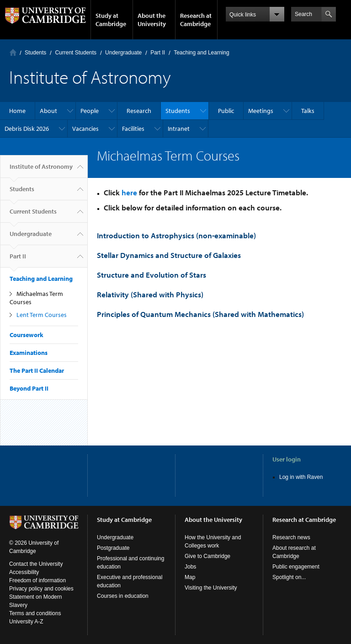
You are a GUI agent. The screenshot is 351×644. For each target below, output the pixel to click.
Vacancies (85, 129)
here (129, 192)
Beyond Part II (29, 388)
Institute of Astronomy (41, 170)
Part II (158, 53)
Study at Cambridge (111, 20)
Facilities (133, 129)
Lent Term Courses (42, 315)
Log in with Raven (301, 477)
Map (190, 577)
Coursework (27, 335)
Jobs (190, 567)
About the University (152, 20)
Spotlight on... (289, 577)
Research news (291, 537)
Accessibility (24, 572)
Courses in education (123, 596)
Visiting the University (211, 588)
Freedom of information (37, 580)
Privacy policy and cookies (41, 589)
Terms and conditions (35, 613)
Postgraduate (113, 548)
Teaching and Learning (201, 53)
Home (13, 52)
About (48, 111)
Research (139, 111)
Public (226, 111)
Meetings (261, 111)
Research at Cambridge (196, 20)
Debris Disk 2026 (27, 129)
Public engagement (296, 567)
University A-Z (26, 622)
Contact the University (36, 564)
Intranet (179, 129)
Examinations (29, 353)
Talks (308, 111)
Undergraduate (123, 53)
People (90, 111)
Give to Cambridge (207, 556)
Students (35, 53)
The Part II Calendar (37, 370)
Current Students (76, 53)
